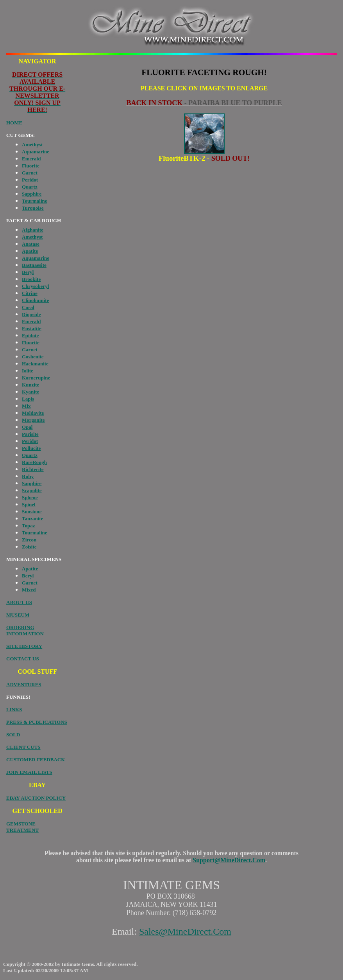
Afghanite (33, 230)
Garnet (30, 173)
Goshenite (33, 357)
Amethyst (32, 145)
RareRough (34, 462)
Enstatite (32, 328)
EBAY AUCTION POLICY (36, 798)
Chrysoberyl (35, 286)
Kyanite (30, 392)
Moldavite (33, 413)
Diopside (31, 314)
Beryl (28, 272)
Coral (28, 307)
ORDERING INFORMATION (25, 630)
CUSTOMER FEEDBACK (36, 760)
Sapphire (32, 194)
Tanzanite (32, 519)
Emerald (31, 159)
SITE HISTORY (24, 646)
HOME (14, 123)
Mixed (29, 590)
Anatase (31, 244)
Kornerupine (36, 378)
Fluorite (31, 166)
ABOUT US (19, 602)
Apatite (30, 251)
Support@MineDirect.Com (229, 860)
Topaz (28, 526)
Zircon (29, 540)
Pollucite (31, 448)
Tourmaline (35, 201)
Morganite (33, 420)
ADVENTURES (24, 684)
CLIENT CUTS (23, 747)
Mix (26, 406)
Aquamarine (36, 152)
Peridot (30, 180)
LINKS (14, 709)
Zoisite (29, 547)
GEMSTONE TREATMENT (22, 827)
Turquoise (33, 208)
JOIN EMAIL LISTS (29, 772)
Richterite (33, 469)
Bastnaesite (34, 265)
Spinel (29, 504)
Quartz (30, 187)
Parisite (30, 434)
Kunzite (30, 385)
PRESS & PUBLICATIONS (37, 722)
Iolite (28, 371)
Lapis (28, 399)
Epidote (30, 335)
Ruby (28, 476)
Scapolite (32, 490)
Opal (27, 427)
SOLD (13, 735)
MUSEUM (18, 615)
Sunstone (32, 512)
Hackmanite (35, 364)
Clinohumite (35, 300)
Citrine (30, 293)
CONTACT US (23, 659)
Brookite (31, 279)
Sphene (30, 497)
